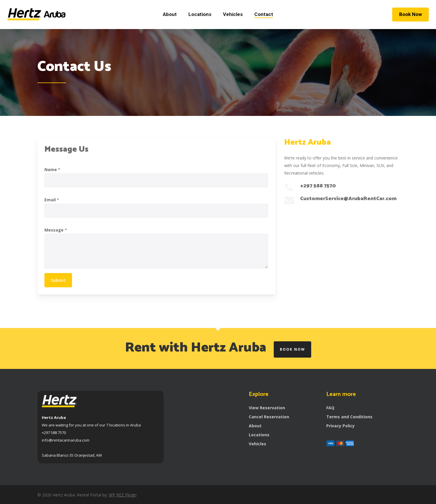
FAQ (330, 408)
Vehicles (257, 444)
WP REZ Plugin (123, 495)
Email (52, 200)
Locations (259, 435)
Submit (58, 280)
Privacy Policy (340, 426)
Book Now (292, 349)
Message (56, 230)
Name (52, 170)
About (255, 426)
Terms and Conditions (349, 417)
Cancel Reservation (269, 417)
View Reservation (267, 408)
